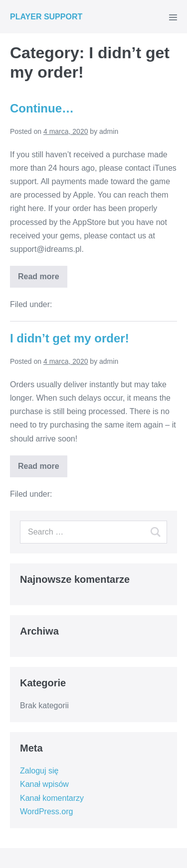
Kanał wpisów (44, 784)
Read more (39, 276)
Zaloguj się (39, 771)
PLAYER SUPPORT (46, 17)
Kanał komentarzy (52, 798)
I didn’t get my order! (70, 338)
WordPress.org (46, 812)
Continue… (42, 108)
